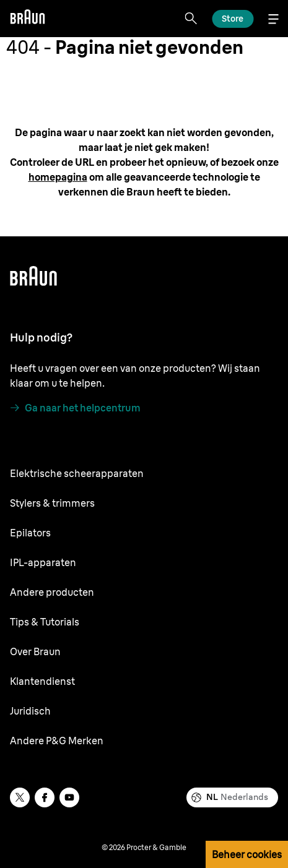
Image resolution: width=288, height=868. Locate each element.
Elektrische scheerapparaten (77, 473)
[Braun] (27, 19)
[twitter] (20, 797)
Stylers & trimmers (52, 503)
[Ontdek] (233, 19)
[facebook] (45, 797)
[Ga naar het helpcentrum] (75, 408)
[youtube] (69, 797)
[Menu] (273, 19)
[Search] (191, 19)
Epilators (30, 533)
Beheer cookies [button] (247, 854)
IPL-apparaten (43, 562)
